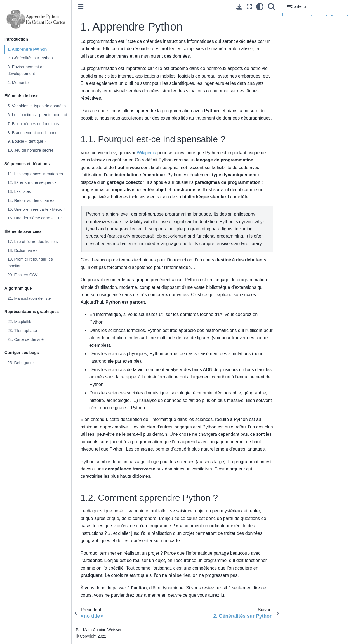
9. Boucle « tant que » (27, 141)
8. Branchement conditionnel (33, 133)
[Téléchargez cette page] (239, 7)
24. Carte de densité (25, 339)
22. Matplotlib (19, 322)
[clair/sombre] (260, 7)
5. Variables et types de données (36, 106)
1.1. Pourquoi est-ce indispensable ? (320, 20)
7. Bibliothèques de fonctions (33, 124)
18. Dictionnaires (22, 250)
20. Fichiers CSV (22, 275)
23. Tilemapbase (22, 331)
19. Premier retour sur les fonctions (30, 263)
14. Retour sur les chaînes (31, 200)
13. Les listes (19, 191)
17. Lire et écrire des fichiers (33, 242)
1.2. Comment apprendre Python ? (318, 32)
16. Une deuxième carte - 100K (35, 218)
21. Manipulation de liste (29, 298)
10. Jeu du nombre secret (30, 150)
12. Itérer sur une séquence (32, 182)
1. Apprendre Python (27, 49)
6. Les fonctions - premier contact (37, 115)
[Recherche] (272, 7)
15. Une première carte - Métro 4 (36, 209)
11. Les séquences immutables (35, 174)
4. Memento (18, 83)
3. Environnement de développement (26, 70)
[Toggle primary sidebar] (81, 7)
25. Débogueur (21, 363)
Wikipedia (146, 153)
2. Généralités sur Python (30, 58)
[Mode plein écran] (249, 7)
